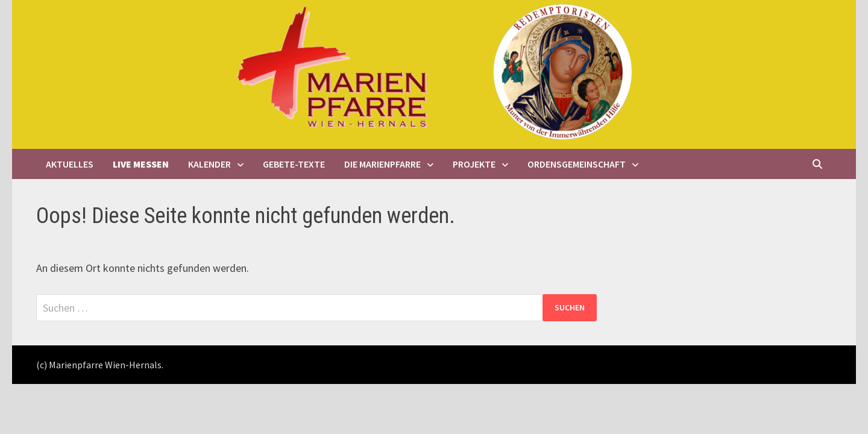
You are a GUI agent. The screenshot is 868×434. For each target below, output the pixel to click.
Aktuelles (70, 164)
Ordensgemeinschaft (577, 164)
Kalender (209, 164)
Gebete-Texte (294, 164)
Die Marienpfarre (382, 164)
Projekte (474, 164)
